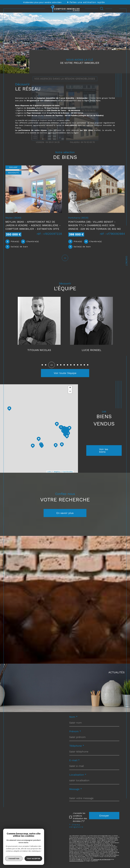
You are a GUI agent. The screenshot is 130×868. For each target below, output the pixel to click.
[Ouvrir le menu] (116, 9)
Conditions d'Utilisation (76, 861)
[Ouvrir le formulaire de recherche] (102, 9)
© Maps (56, 472)
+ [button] (70, 388)
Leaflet (49, 472)
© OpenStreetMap (67, 472)
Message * (76, 789)
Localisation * (78, 775)
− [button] (70, 392)
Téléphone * (77, 746)
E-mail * (74, 761)
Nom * (73, 717)
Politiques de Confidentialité (102, 860)
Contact (126, 261)
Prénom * (75, 732)
